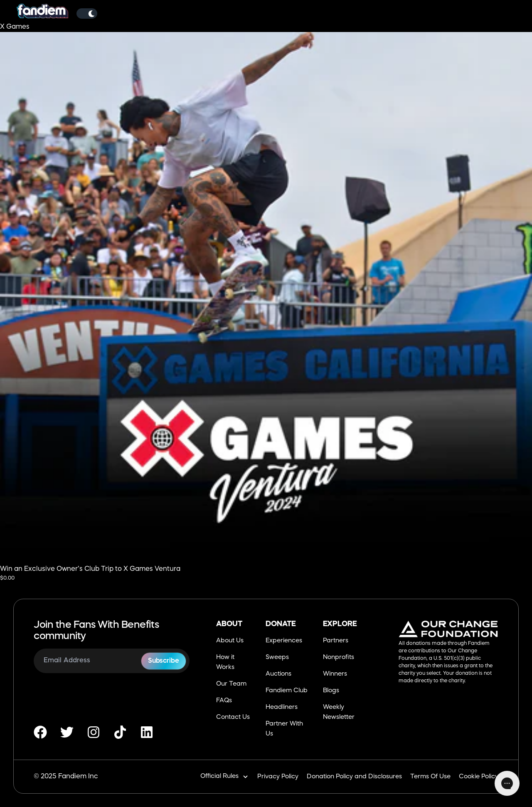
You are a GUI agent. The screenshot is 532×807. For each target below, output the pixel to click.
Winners (335, 674)
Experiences (284, 641)
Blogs (331, 691)
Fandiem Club (287, 691)
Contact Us (233, 717)
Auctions (278, 674)
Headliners (282, 707)
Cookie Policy (479, 777)
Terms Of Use (430, 777)
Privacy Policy (278, 777)
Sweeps (277, 658)
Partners (336, 641)
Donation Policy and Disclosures (354, 777)
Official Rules (225, 777)
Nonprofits (339, 658)
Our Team (231, 684)
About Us (230, 641)
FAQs (224, 701)
